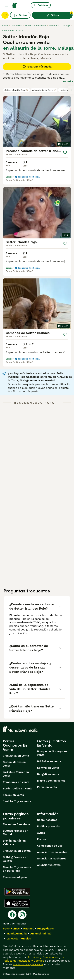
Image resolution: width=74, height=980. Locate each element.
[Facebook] (12, 915)
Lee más (67, 81)
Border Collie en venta (18, 789)
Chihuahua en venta (16, 756)
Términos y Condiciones (43, 957)
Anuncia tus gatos (49, 865)
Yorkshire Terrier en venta (16, 774)
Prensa (42, 839)
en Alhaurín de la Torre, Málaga (38, 48)
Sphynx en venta (48, 768)
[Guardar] (65, 152)
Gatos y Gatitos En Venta (52, 743)
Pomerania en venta (16, 782)
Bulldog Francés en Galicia (15, 859)
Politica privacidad (49, 826)
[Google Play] (17, 892)
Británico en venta (49, 761)
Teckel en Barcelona (16, 824)
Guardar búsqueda (37, 67)
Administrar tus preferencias (28, 964)
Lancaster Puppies (19, 939)
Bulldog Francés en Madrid (15, 832)
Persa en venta (47, 787)
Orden (20, 15)
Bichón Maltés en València (14, 842)
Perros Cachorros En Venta (15, 745)
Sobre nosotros (47, 820)
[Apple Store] (17, 903)
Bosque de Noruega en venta (52, 753)
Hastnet (28, 929)
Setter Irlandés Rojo (16, 90)
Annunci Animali (41, 934)
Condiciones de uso (50, 846)
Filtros (59, 14)
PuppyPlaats (46, 929)
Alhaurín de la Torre (44, 90)
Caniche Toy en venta (17, 801)
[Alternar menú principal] (6, 5)
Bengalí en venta (48, 774)
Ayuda (41, 833)
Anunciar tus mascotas (52, 852)
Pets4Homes (11, 929)
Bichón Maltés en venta (14, 764)
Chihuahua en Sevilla (17, 851)
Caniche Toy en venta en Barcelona (17, 869)
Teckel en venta (13, 795)
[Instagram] (22, 915)
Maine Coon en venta (51, 781)
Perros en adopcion (16, 877)
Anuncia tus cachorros (52, 859)
